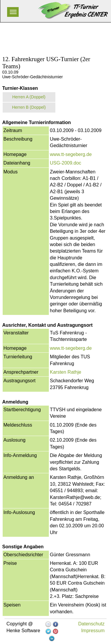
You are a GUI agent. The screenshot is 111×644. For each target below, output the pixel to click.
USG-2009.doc (66, 163)
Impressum (93, 631)
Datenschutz (91, 624)
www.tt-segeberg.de (71, 154)
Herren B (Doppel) (29, 107)
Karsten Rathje (66, 372)
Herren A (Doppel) (29, 97)
